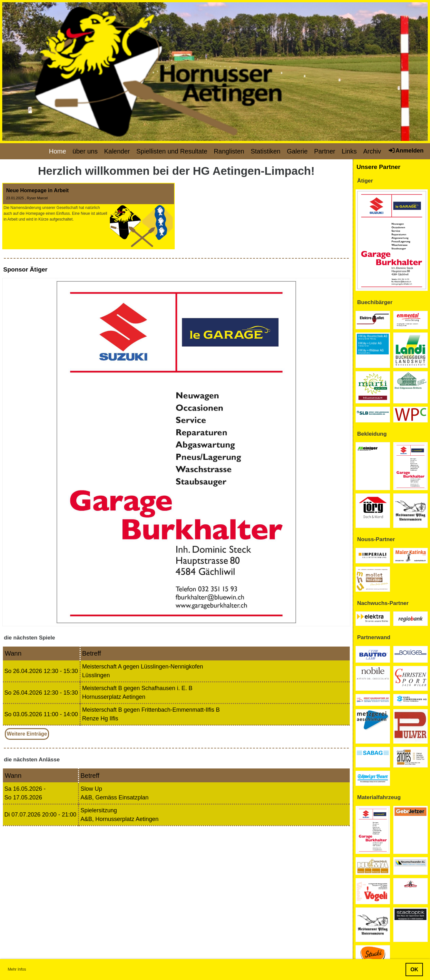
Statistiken (266, 151)
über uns (85, 151)
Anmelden (406, 150)
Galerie (297, 151)
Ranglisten (229, 151)
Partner (325, 151)
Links (349, 151)
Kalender (117, 151)
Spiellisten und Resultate (172, 151)
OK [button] (414, 969)
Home (58, 151)
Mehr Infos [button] (17, 969)
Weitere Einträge (27, 734)
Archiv (372, 151)
